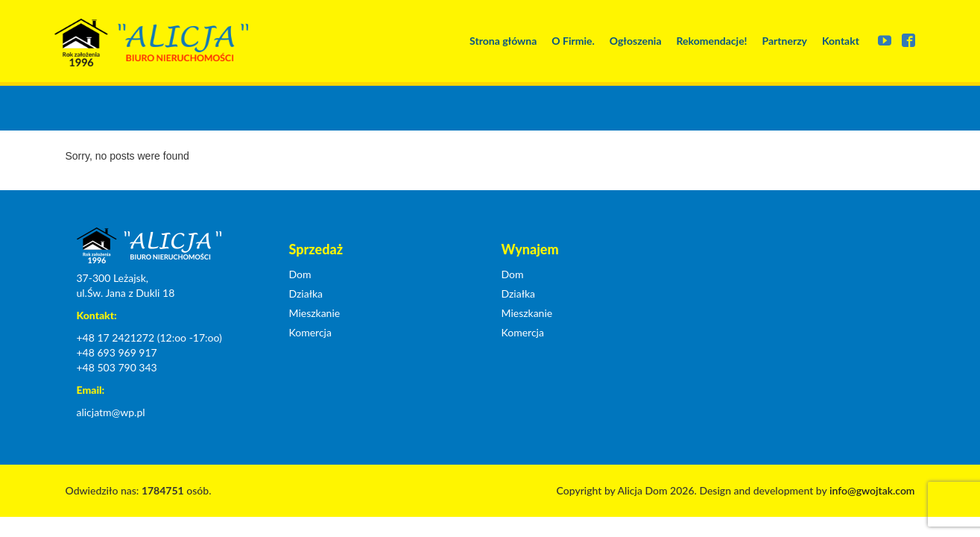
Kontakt (841, 41)
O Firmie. (573, 41)
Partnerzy (785, 41)
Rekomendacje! (712, 41)
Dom (300, 274)
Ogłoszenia (636, 41)
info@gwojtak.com (872, 490)
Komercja (310, 332)
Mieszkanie (315, 313)
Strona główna (503, 41)
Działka (306, 293)
